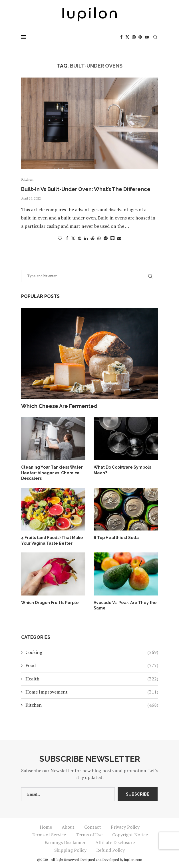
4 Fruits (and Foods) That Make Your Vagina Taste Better (52, 540)
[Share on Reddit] (92, 238)
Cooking (92, 652)
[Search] (155, 37)
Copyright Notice (130, 835)
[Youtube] (147, 37)
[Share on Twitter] (73, 238)
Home (46, 827)
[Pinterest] (140, 37)
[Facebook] (121, 37)
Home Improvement (92, 692)
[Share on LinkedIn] (86, 238)
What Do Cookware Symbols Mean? (122, 470)
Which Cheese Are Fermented (59, 406)
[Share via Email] (119, 238)
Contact (93, 827)
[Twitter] (127, 37)
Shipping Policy (70, 850)
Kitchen (92, 705)
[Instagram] (134, 37)
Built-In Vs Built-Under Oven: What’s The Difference (86, 189)
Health (92, 679)
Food (92, 665)
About (68, 827)
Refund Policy (110, 850)
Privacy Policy (125, 827)
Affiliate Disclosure (115, 842)
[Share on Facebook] (67, 238)
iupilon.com (133, 860)
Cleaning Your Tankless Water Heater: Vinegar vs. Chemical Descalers (52, 473)
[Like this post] (60, 238)
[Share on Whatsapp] (99, 238)
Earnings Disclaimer (65, 842)
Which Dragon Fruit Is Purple (50, 603)
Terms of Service (49, 835)
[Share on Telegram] (106, 238)
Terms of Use (89, 835)
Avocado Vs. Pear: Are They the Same (125, 605)
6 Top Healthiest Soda (116, 538)
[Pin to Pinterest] (80, 238)
